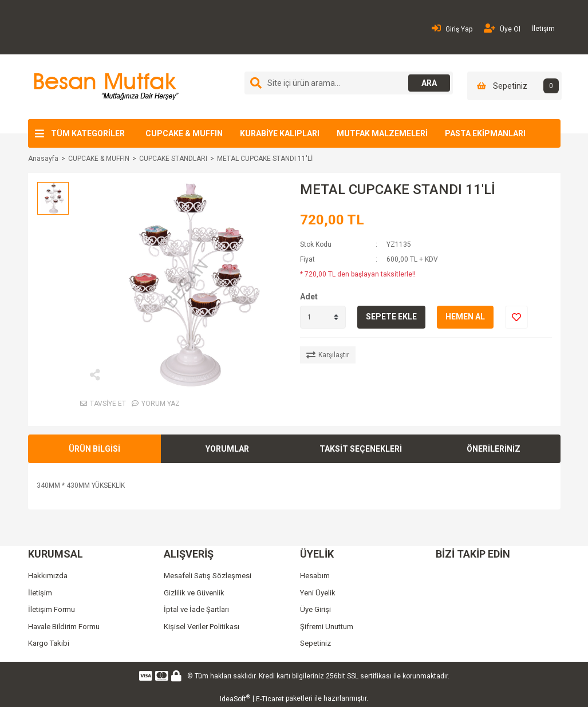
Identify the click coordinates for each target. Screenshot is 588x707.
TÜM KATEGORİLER (88, 133)
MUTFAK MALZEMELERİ (382, 133)
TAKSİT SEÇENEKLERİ (361, 449)
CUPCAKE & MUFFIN (184, 133)
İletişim (543, 29)
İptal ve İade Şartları (196, 609)
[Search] (349, 83)
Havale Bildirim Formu (64, 627)
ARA (427, 83)
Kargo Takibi (49, 643)
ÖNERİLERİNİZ (494, 449)
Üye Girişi (315, 609)
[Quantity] (323, 317)
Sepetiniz (315, 643)
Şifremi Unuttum (327, 627)
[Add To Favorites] (516, 317)
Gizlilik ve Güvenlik (194, 593)
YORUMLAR (227, 449)
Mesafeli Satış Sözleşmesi (208, 576)
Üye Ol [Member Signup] (502, 28)
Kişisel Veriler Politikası (202, 627)
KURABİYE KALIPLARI (280, 133)
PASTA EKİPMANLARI (485, 133)
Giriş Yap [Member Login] (452, 28)
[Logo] (104, 86)
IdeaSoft (235, 698)
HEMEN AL (465, 317)
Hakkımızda (48, 576)
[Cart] (514, 86)
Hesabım (315, 576)
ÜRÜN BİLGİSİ (94, 449)
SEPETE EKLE (391, 317)
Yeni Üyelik (318, 593)
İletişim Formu (52, 609)
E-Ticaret (270, 699)
